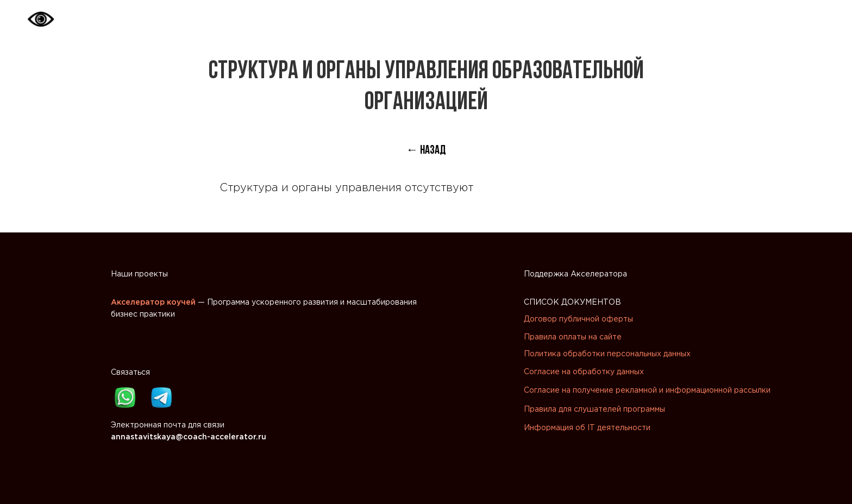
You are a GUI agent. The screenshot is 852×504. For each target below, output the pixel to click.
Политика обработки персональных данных (607, 354)
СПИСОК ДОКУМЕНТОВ (572, 303)
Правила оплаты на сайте (573, 337)
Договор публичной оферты (578, 319)
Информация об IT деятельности (587, 428)
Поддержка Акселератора (575, 274)
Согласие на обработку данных (584, 372)
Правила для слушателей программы (594, 409)
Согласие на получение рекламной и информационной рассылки (647, 390)
